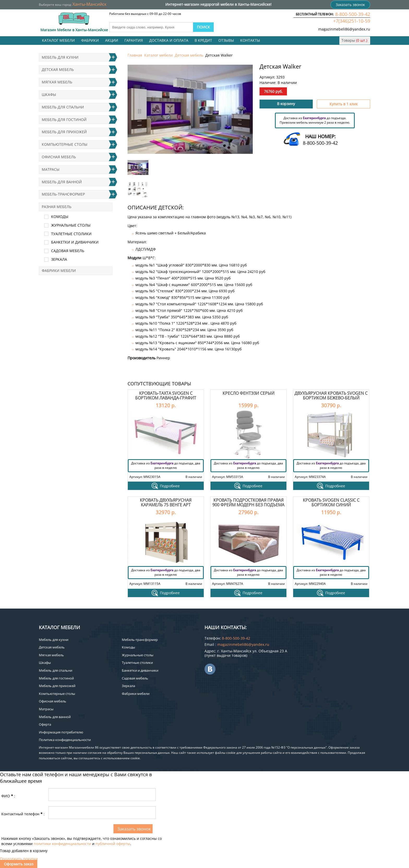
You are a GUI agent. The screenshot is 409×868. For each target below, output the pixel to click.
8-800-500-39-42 (353, 14)
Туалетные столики (71, 234)
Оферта (45, 724)
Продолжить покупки (19, 859)
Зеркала (59, 259)
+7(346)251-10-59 (352, 21)
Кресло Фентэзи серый (248, 393)
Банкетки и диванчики (75, 242)
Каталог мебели (58, 40)
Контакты (250, 40)
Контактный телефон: (23, 814)
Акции (112, 40)
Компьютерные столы (65, 144)
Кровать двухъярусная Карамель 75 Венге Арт (166, 502)
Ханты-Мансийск (89, 4)
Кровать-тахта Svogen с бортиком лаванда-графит (166, 396)
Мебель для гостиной (64, 120)
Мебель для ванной (62, 182)
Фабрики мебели (59, 271)
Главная (135, 55)
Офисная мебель (59, 157)
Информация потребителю (61, 732)
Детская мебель (189, 55)
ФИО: (8, 796)
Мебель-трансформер (63, 194)
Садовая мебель (68, 251)
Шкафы (49, 95)
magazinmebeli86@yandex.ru (344, 29)
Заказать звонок (350, 5)
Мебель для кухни (60, 57)
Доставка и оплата (169, 40)
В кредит (203, 40)
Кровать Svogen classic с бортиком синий (331, 502)
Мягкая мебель (57, 82)
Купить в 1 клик (344, 104)
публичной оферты (113, 844)
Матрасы (51, 169)
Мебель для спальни (63, 107)
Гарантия (134, 40)
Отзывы (226, 40)
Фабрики (90, 40)
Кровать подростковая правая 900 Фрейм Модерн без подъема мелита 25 (248, 505)
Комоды (60, 217)
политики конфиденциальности (62, 844)
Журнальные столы (71, 225)
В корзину (286, 104)
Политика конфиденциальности (65, 740)
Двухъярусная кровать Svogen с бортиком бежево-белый (331, 396)
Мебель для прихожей (64, 132)
